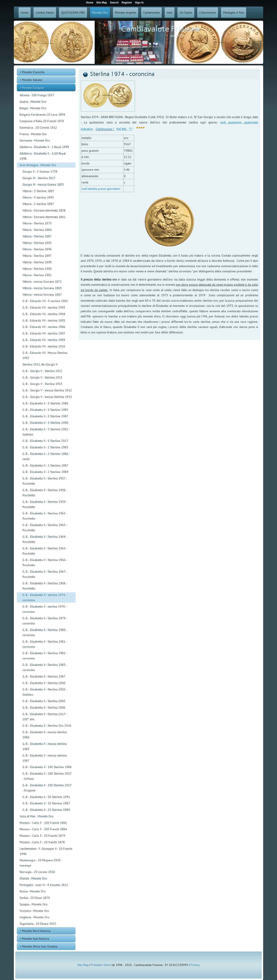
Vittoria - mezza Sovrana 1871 (42, 282)
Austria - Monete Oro (33, 102)
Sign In (139, 3)
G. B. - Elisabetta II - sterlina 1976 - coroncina (44, 609)
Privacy (195, 965)
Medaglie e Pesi (234, 13)
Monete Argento (126, 13)
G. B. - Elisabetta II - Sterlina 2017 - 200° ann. (45, 717)
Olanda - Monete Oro (33, 878)
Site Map (83, 965)
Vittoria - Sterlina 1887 (37, 236)
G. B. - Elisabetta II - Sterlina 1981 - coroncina (45, 644)
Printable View (100, 965)
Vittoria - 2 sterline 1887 (38, 204)
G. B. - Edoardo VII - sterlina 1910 (44, 346)
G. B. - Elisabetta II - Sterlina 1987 (44, 676)
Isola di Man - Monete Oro (37, 816)
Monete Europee (33, 88)
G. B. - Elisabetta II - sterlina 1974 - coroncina (45, 597)
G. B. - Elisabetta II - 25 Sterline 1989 (46, 810)
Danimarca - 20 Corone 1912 (38, 128)
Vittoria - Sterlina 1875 (37, 223)
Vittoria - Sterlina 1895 (37, 243)
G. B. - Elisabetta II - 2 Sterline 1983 (45, 447)
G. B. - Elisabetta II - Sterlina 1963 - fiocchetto (45, 528)
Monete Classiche (33, 72)
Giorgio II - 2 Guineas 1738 (40, 172)
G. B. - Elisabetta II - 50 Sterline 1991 (46, 797)
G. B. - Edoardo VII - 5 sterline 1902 (45, 301)
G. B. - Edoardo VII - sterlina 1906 (44, 327)
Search (114, 3)
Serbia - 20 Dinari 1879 (35, 898)
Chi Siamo (186, 13)
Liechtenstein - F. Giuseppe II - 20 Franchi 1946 (46, 851)
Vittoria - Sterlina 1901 (37, 275)
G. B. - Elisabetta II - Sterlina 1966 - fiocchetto (45, 562)
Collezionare (208, 13)
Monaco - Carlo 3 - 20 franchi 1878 (42, 842)
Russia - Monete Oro (33, 891)
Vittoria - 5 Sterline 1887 (38, 191)
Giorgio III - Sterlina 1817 (39, 178)
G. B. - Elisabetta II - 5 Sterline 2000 (45, 423)
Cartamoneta (151, 13)
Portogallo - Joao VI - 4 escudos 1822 (44, 885)
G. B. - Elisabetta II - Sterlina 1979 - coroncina (45, 621)
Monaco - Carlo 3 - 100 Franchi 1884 (43, 829)
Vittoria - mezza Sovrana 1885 (42, 288)
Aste (170, 13)
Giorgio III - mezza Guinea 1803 (43, 184)
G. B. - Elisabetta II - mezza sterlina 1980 (45, 735)
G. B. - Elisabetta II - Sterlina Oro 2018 (47, 726)
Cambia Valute (45, 13)
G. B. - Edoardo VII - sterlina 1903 (44, 307)
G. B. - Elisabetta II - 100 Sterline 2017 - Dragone (47, 788)
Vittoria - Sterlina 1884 (37, 230)
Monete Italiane (32, 80)
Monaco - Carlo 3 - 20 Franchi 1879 (42, 836)
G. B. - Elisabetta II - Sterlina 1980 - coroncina (45, 632)
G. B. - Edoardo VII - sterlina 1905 (44, 320)
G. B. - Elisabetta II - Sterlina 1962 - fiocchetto (45, 516)
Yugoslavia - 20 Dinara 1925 (38, 924)
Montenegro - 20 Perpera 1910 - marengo (41, 863)
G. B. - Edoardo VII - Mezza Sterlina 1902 (45, 355)
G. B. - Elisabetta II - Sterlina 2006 (44, 707)
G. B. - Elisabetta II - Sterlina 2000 (44, 683)
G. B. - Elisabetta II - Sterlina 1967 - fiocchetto (45, 574)
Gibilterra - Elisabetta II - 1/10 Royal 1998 (43, 156)
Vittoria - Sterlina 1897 (37, 256)
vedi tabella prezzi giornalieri (101, 189)
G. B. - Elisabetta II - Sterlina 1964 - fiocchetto (45, 539)
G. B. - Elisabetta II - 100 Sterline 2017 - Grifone (47, 776)
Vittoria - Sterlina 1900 (37, 269)
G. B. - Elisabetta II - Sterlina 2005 (44, 701)
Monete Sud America (35, 939)
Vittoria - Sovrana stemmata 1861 (44, 217)
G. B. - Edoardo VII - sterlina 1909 (44, 340)
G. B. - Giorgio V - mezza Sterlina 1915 (47, 397)
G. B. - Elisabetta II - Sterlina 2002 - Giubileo (45, 692)
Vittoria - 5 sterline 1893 (38, 197)
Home (25, 13)
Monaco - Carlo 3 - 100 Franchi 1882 (43, 823)
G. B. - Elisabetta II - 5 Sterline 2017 (45, 441)
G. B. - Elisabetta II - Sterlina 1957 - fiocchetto (45, 481)
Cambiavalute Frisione (161, 29)
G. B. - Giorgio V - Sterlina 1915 (42, 384)
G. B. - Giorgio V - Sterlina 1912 (42, 371)
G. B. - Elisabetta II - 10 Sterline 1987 (46, 803)
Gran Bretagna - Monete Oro (38, 165)
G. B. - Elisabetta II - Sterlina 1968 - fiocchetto (45, 586)
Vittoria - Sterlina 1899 (37, 262)
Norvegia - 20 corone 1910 (37, 872)
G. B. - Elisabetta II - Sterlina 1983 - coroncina (45, 667)
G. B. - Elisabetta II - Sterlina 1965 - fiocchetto (45, 551)
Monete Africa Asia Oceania (40, 946)
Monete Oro (100, 13)
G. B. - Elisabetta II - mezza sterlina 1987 (45, 758)
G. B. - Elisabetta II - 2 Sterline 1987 (45, 465)
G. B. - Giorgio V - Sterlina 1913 (42, 377)
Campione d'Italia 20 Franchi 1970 (42, 121)
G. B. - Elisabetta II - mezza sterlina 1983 (45, 746)
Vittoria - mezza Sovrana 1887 (42, 295)
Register (127, 3)
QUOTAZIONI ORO (73, 13)
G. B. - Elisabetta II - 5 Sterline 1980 (45, 403)
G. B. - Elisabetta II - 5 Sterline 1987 (45, 416)
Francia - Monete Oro (33, 134)
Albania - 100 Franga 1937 (37, 95)
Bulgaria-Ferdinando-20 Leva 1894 (42, 115)
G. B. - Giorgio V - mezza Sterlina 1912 (47, 390)
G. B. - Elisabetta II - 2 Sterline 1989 (45, 472)
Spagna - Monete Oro (34, 904)
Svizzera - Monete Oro (34, 911)
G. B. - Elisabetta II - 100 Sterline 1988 (47, 767)
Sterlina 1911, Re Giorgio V (40, 364)
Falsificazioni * (105, 129)
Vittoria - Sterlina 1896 (37, 249)
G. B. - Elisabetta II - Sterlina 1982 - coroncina (45, 656)
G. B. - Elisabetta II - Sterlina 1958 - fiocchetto (45, 493)
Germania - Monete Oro (35, 140)
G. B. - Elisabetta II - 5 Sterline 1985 (45, 410)
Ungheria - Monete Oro (35, 917)
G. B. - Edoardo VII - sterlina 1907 (44, 333)
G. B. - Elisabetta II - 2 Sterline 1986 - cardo (46, 456)
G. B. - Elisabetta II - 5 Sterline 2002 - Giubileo (46, 432)
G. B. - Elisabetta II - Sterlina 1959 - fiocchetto (45, 504)
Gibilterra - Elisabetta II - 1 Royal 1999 (44, 147)
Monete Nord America (36, 931)
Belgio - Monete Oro (33, 108)
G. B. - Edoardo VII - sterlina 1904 (44, 314)
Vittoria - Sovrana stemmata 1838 (44, 210)
